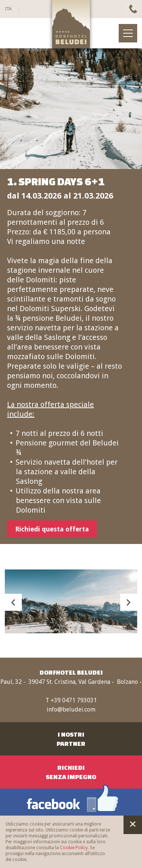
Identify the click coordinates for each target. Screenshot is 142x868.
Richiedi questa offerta (52, 529)
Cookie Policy (74, 848)
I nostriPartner (71, 739)
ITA (8, 9)
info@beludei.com (71, 709)
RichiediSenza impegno (71, 772)
